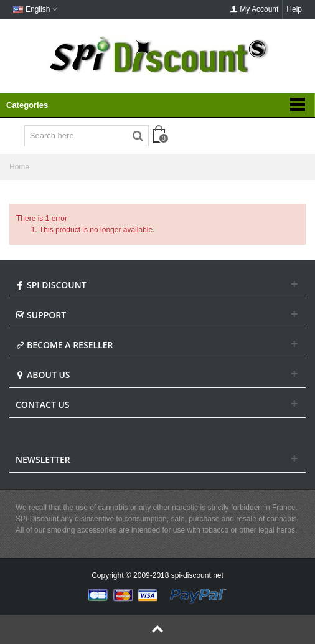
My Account (254, 9)
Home (19, 167)
